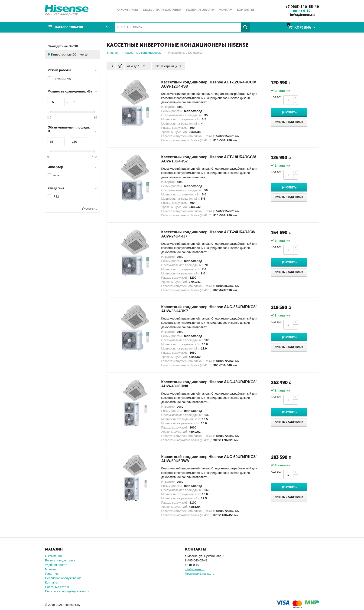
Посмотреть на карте (200, 573)
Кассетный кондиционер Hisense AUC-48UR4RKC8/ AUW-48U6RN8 (201, 384)
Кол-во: (276, 97)
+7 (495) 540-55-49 (301, 7)
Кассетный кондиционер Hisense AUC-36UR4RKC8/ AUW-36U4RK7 (201, 309)
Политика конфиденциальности (67, 591)
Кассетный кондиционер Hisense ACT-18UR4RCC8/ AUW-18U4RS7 (201, 159)
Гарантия (51, 573)
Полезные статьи (57, 587)
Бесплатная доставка (60, 560)
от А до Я (137, 66)
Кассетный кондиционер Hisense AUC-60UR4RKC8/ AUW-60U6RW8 (201, 459)
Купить (294, 112)
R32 (56, 196)
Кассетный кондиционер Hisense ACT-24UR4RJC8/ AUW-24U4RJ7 (201, 234)
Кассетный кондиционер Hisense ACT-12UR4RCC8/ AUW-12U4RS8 (201, 84)
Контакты (52, 582)
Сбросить (91, 208)
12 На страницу (166, 66)
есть (56, 175)
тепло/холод (62, 78)
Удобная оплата (56, 565)
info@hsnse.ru (301, 15)
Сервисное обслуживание (63, 578)
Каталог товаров (71, 27)
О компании (53, 556)
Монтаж (50, 569)
